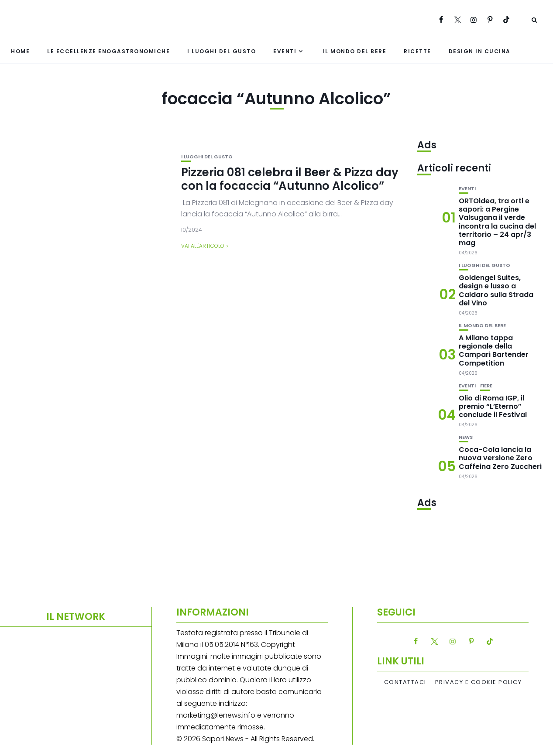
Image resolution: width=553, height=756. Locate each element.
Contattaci (405, 682)
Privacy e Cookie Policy (479, 682)
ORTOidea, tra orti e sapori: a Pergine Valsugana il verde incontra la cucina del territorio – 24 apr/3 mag (497, 222)
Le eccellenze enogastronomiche (108, 51)
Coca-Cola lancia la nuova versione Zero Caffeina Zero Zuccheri (500, 458)
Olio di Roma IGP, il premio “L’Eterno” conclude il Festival (493, 406)
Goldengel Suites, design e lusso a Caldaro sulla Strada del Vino (496, 290)
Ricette (417, 51)
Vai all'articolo (203, 246)
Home (20, 51)
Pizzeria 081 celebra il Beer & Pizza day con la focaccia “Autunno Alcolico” (290, 179)
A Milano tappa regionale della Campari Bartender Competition (494, 351)
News (466, 437)
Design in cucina (480, 51)
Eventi (285, 51)
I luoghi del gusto (222, 51)
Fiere (486, 386)
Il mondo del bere (355, 51)
